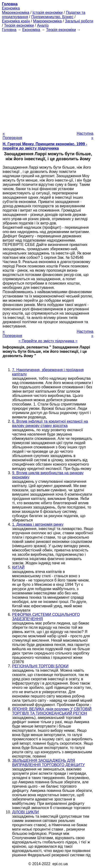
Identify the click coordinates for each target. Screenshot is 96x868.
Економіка (11, 8)
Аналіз (43, 25)
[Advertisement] (48, 80)
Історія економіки (48, 13)
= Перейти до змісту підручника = (48, 341)
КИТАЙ (18, 567)
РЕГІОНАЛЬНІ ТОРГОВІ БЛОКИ (40, 666)
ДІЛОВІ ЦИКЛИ (25, 812)
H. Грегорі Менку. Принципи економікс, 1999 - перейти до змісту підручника (45, 146)
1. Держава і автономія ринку (38, 524)
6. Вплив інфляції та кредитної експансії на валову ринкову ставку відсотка (50, 424)
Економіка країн (16, 21)
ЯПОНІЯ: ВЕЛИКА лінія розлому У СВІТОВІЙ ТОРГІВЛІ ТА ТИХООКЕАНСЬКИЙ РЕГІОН (52, 711)
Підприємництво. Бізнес (52, 17)
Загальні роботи (79, 21)
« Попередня (12, 136)
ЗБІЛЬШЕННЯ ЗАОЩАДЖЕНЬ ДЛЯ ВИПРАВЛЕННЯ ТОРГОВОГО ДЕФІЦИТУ (48, 763)
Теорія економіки (19, 25)
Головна (9, 30)
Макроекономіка (47, 21)
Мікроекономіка (16, 13)
